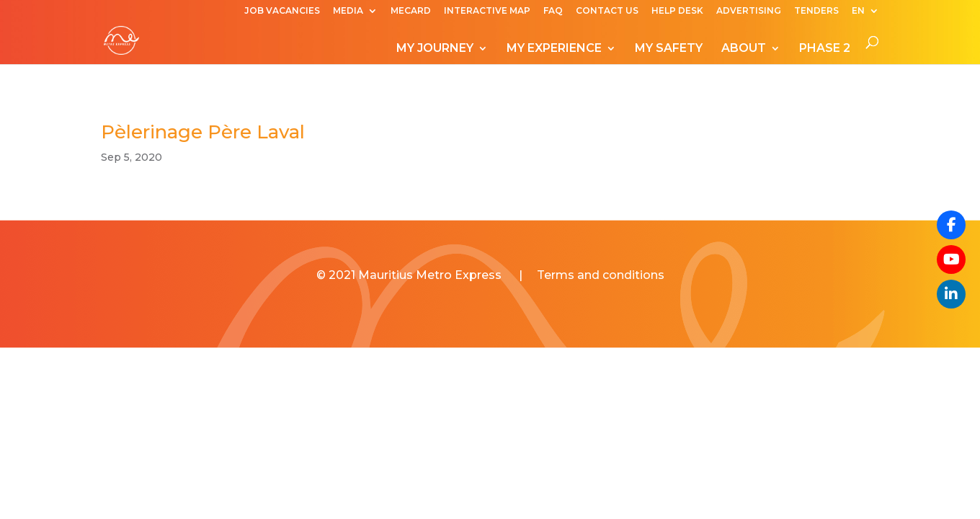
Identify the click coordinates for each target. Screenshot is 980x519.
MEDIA (348, 11)
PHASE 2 (825, 49)
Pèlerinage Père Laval (203, 132)
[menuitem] (865, 14)
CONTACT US (607, 11)
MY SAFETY (669, 49)
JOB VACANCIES (282, 11)
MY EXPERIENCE (554, 49)
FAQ (553, 11)
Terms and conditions (601, 275)
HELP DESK (677, 11)
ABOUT (744, 49)
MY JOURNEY (435, 49)
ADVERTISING (749, 11)
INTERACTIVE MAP (487, 11)
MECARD (411, 11)
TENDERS (816, 11)
